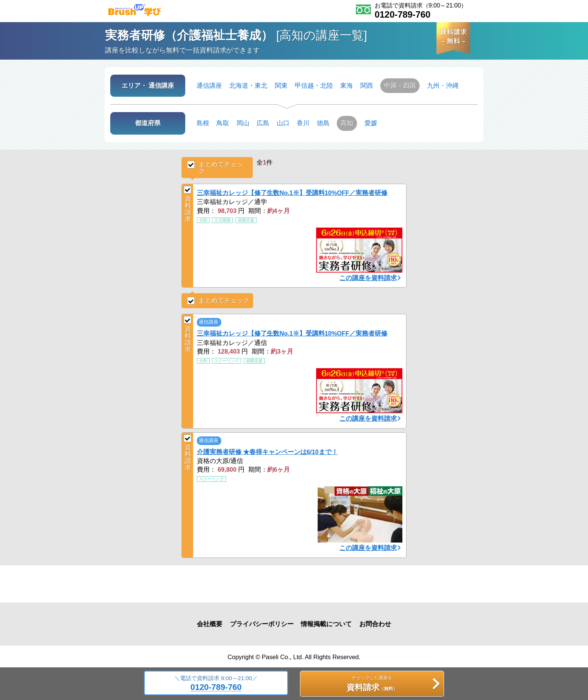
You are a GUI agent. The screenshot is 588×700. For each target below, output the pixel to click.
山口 (283, 123)
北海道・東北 (248, 85)
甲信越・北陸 (314, 85)
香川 (303, 123)
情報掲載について (326, 624)
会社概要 (210, 624)
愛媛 (371, 123)
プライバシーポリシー (262, 624)
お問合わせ (375, 624)
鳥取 (223, 123)
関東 (281, 85)
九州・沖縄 (443, 85)
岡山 (243, 123)
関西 (367, 85)
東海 (346, 85)
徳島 (323, 123)
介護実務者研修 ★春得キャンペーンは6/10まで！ (267, 452)
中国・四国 (400, 85)
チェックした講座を (372, 685)
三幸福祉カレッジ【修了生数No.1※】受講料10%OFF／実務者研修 (292, 193)
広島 (263, 123)
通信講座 (209, 85)
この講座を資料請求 (368, 278)
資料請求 (187, 204)
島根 (203, 123)
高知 (347, 123)
